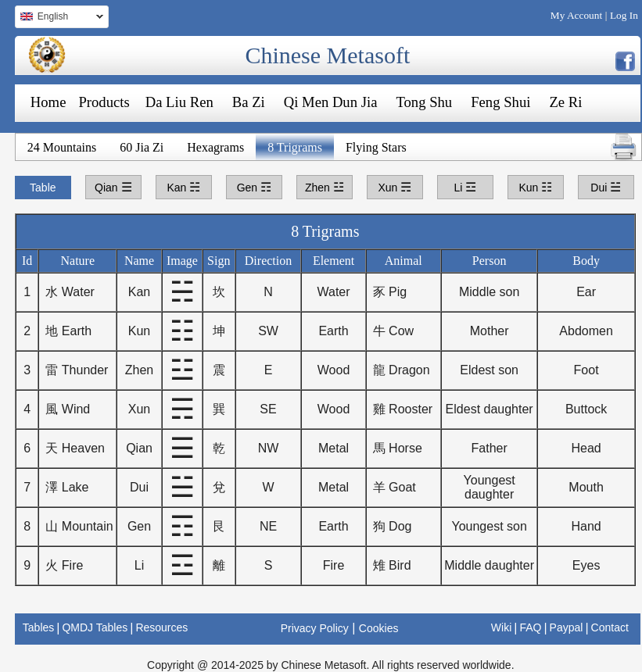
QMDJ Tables (95, 627)
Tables (38, 627)
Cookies (379, 628)
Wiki (501, 627)
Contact (610, 627)
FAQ (530, 627)
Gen (254, 187)
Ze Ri (565, 102)
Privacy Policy (315, 628)
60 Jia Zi (142, 147)
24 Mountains (62, 147)
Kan (183, 187)
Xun (395, 187)
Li (465, 187)
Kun (535, 187)
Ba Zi (249, 102)
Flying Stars (376, 147)
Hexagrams (215, 147)
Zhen (325, 187)
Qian (113, 187)
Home (48, 102)
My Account (576, 15)
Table (43, 188)
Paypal (567, 627)
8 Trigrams (295, 147)
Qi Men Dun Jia (331, 102)
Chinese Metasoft (327, 55)
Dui (606, 187)
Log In (624, 15)
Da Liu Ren (179, 102)
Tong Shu (424, 102)
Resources (161, 627)
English (59, 18)
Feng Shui (500, 102)
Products (104, 102)
